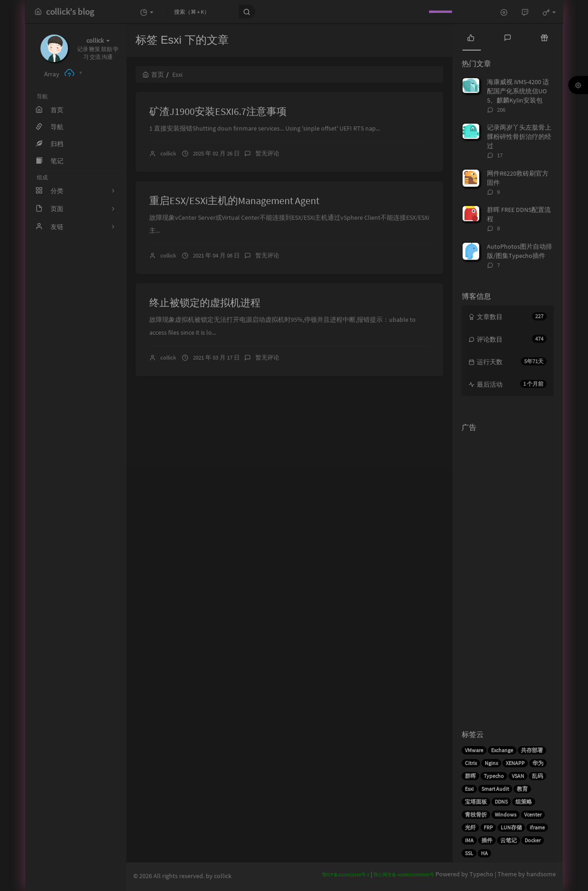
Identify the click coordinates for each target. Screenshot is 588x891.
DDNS (501, 802)
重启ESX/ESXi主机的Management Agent (234, 200)
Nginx (491, 763)
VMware (474, 750)
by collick (219, 876)
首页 (153, 74)
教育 (522, 789)
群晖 (470, 776)
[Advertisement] (508, 574)
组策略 (524, 802)
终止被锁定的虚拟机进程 (205, 303)
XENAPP (515, 763)
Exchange (502, 750)
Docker (533, 840)
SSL (469, 853)
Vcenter (533, 814)
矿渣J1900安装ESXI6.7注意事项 (218, 111)
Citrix (471, 763)
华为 (538, 763)
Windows (506, 814)
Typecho (494, 776)
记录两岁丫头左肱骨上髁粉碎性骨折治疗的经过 (519, 137)
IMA (469, 840)
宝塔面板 (476, 802)
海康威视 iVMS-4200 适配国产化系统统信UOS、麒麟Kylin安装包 (518, 91)
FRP (488, 827)
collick (168, 153)
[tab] (471, 37)
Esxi (469, 789)
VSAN (518, 776)
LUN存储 (511, 827)
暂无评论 (267, 153)
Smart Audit (495, 789)
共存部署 (532, 750)
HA (484, 853)
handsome (541, 874)
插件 (487, 840)
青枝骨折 (476, 814)
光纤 (470, 827)
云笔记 (509, 840)
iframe (537, 827)
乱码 (537, 776)
